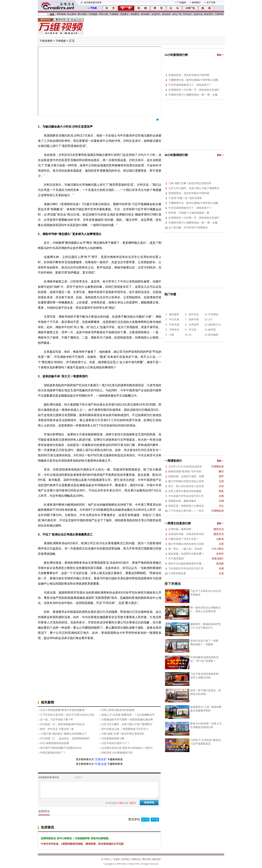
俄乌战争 (174, 314)
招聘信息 (136, 859)
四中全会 (194, 314)
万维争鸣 (219, 14)
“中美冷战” (101, 764)
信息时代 (156, 14)
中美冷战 (174, 325)
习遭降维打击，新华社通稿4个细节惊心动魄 (193, 80)
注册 (131, 803)
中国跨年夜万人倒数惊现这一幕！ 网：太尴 (193, 95)
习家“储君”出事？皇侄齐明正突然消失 (123, 734)
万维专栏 (174, 330)
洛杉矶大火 (215, 325)
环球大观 (103, 14)
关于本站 (105, 859)
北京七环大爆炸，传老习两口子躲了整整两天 (127, 724)
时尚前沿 (188, 14)
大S (210, 320)
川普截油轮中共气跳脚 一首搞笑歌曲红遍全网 (127, 720)
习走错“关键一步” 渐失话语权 (185, 198)
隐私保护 (157, 859)
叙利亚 (212, 330)
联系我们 (196, 3)
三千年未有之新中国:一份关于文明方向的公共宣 (67, 715)
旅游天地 (198, 14)
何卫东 (192, 330)
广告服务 (182, 3)
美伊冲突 (194, 320)
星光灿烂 (166, 14)
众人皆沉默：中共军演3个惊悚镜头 (188, 228)
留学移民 (145, 14)
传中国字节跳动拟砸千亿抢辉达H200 (61, 748)
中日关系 (174, 320)
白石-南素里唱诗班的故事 (54, 743)
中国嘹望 (114, 14)
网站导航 (146, 859)
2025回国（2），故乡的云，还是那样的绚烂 (65, 739)
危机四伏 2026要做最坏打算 (117, 753)
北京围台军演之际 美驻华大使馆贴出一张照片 (127, 748)
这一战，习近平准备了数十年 (57, 720)
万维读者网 (46, 41)
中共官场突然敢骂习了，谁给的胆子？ (190, 85)
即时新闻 (61, 14)
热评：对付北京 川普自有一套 (57, 729)
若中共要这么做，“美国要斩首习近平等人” (125, 729)
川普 (172, 335)
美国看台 (124, 14)
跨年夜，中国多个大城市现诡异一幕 (189, 213)
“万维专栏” (101, 759)
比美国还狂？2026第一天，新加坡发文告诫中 (194, 90)
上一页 (145, 820)
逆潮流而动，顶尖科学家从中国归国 (189, 75)
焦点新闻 (72, 14)
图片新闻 (82, 14)
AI (190, 335)
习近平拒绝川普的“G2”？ (116, 743)
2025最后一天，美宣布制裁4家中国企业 (62, 724)
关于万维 (211, 3)
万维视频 (93, 14)
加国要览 (135, 14)
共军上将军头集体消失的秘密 (118, 710)
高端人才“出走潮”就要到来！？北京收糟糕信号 (128, 715)
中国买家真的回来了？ (53, 753)
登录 (121, 803)
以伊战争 (194, 325)
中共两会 (213, 314)
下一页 (155, 820)
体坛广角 (177, 14)
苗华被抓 (213, 335)
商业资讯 (209, 14)
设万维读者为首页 (93, 3)
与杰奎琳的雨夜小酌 (113, 739)
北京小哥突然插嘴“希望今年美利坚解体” (63, 710)
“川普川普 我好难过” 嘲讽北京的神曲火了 (63, 734)
